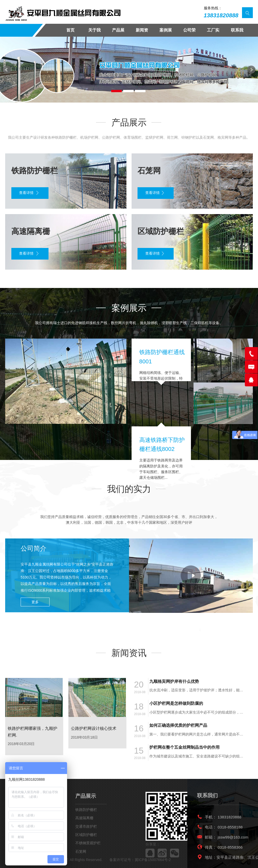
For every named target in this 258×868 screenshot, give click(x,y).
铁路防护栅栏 (86, 810)
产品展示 (118, 32)
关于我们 (94, 32)
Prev (7, 70)
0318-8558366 (230, 847)
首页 (70, 30)
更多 (35, 602)
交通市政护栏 (86, 826)
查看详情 (29, 193)
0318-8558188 (230, 827)
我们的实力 (129, 489)
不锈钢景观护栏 (88, 843)
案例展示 (166, 32)
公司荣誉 (189, 32)
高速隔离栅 (84, 818)
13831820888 (221, 15)
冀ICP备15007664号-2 (153, 860)
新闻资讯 (142, 32)
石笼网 (81, 851)
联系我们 (237, 32)
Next (251, 70)
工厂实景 (213, 32)
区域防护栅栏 (86, 835)
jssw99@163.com (233, 837)
